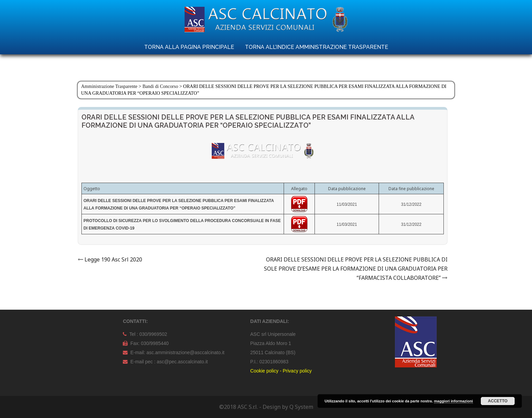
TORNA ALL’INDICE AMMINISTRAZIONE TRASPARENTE (317, 47)
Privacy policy (297, 371)
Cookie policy (264, 371)
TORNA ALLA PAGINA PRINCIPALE (189, 47)
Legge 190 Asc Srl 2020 (113, 259)
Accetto (498, 401)
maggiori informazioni (453, 401)
